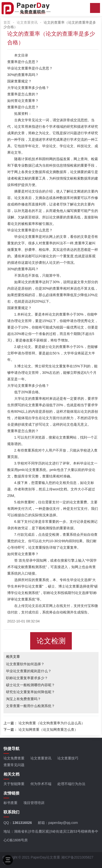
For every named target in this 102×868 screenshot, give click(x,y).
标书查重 (10, 803)
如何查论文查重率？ (23, 101)
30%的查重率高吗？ (23, 75)
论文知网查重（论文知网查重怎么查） (48, 730)
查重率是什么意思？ (23, 62)
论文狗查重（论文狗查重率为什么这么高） (52, 723)
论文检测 (51, 641)
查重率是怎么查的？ (23, 94)
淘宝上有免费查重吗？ (23, 699)
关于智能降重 (14, 784)
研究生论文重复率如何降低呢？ (30, 692)
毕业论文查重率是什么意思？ (30, 68)
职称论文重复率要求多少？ (27, 678)
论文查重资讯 (27, 22)
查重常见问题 (14, 765)
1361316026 (22, 823)
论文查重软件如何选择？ (25, 664)
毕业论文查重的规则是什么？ (29, 671)
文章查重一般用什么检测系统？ (30, 706)
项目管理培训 (34, 803)
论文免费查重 (14, 758)
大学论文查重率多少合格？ (28, 88)
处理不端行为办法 (71, 784)
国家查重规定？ (19, 81)
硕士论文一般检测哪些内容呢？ (30, 685)
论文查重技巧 (68, 758)
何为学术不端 (41, 784)
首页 (7, 22)
